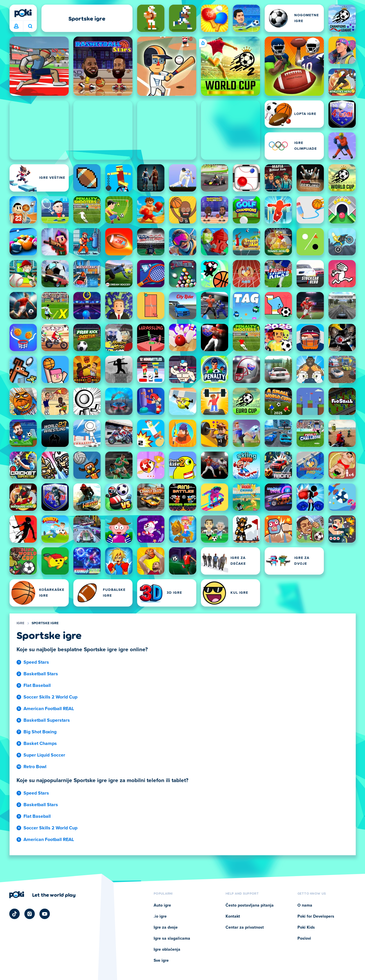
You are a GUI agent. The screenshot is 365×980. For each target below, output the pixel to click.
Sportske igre (45, 623)
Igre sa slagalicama (172, 939)
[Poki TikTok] (14, 914)
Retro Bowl (35, 767)
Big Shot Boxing (40, 732)
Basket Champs (40, 743)
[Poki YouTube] (45, 914)
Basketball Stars (41, 674)
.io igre (160, 916)
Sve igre (161, 961)
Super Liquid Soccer (44, 755)
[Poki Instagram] (30, 914)
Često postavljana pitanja (250, 905)
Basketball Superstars (47, 720)
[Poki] (23, 13)
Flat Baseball (37, 685)
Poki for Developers (316, 916)
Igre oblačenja (167, 950)
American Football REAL (49, 709)
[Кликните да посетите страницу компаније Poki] (42, 895)
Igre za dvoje (166, 927)
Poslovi (304, 939)
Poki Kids (306, 927)
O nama (305, 905)
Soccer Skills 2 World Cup (50, 697)
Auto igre (162, 905)
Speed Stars (36, 662)
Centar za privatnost (245, 927)
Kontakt (233, 916)
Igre (21, 623)
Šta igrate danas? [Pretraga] (30, 26)
